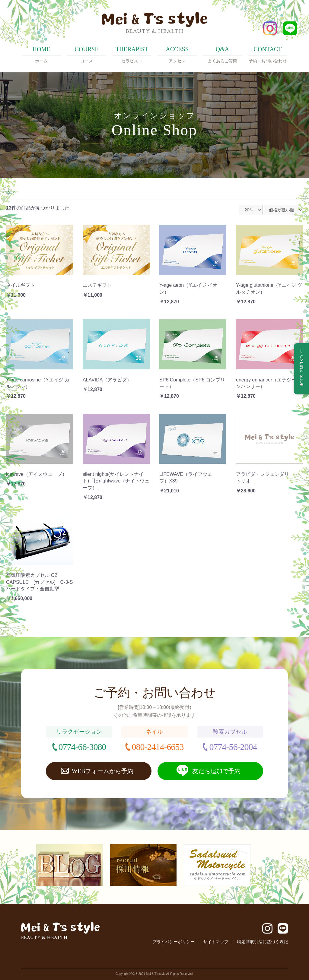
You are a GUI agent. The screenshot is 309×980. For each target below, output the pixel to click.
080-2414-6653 (158, 747)
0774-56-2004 (233, 747)
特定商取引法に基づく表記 (263, 942)
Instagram (270, 28)
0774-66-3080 (82, 747)
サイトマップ (216, 942)
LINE (290, 28)
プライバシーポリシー (174, 942)
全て (11, 193)
